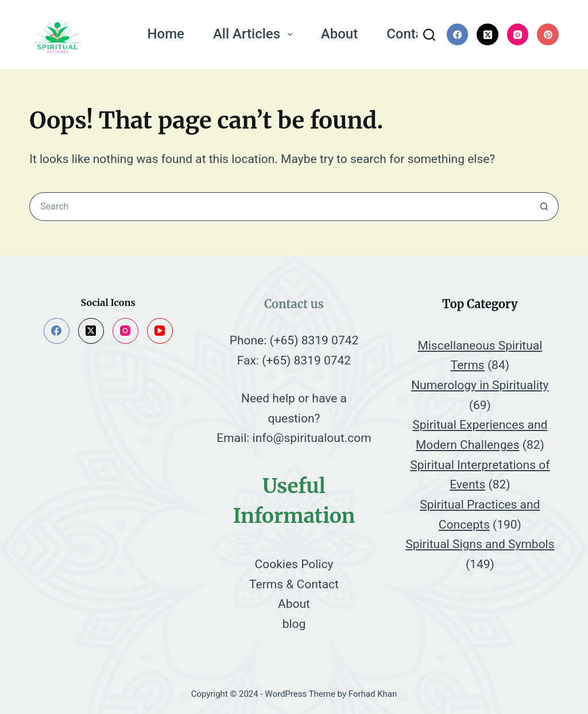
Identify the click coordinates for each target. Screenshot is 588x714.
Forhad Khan (373, 694)
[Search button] (544, 207)
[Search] (429, 35)
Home (166, 34)
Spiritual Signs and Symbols (480, 544)
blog (294, 624)
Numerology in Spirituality (480, 385)
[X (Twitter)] (488, 34)
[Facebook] (458, 34)
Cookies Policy (294, 564)
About (339, 34)
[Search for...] (280, 207)
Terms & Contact (294, 584)
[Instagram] (518, 34)
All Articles (255, 34)
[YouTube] (160, 331)
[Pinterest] (548, 34)
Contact (411, 34)
